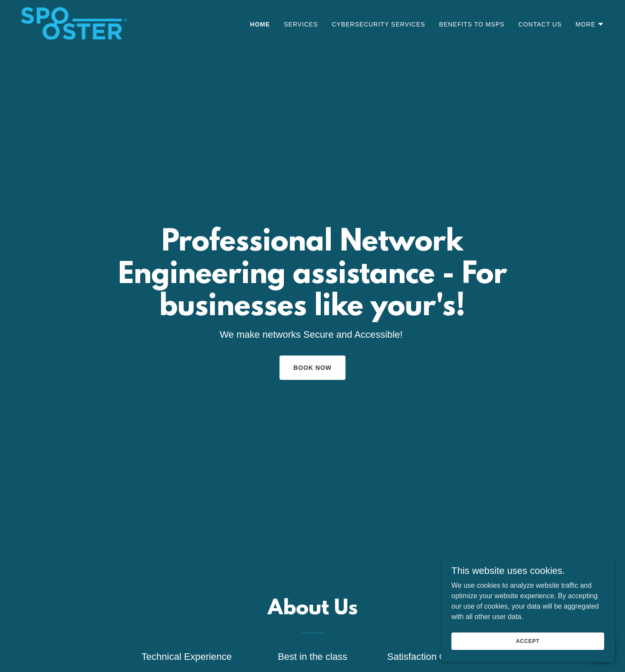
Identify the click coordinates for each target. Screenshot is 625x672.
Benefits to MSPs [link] (472, 24)
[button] (590, 24)
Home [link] (260, 24)
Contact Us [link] (540, 24)
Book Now (312, 368)
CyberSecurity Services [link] (379, 24)
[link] (74, 23)
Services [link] (301, 24)
